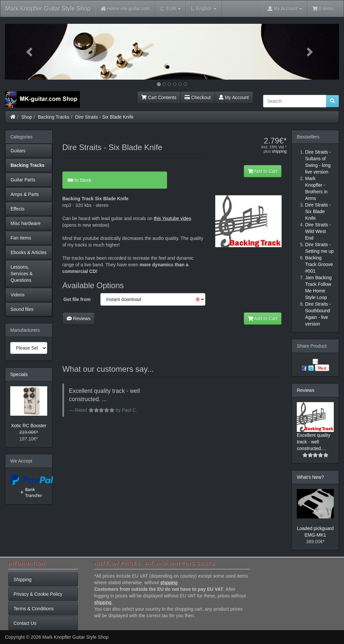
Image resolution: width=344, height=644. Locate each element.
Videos (18, 295)
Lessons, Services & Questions (22, 274)
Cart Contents (159, 97)
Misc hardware (26, 223)
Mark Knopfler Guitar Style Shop (48, 9)
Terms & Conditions (34, 609)
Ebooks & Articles (29, 252)
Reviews (79, 319)
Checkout (198, 97)
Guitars (18, 151)
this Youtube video (173, 218)
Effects (18, 209)
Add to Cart (263, 171)
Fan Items (21, 238)
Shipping (23, 580)
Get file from (77, 299)
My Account (234, 97)
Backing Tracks (54, 117)
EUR (171, 9)
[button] (30, 52)
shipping (279, 151)
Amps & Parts (25, 194)
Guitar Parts (23, 180)
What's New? (310, 477)
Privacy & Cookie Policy (38, 594)
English (204, 9)
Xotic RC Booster (29, 426)
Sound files (22, 309)
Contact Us (25, 623)
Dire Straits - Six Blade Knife (104, 117)
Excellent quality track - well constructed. (313, 442)
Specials (19, 374)
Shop (27, 117)
